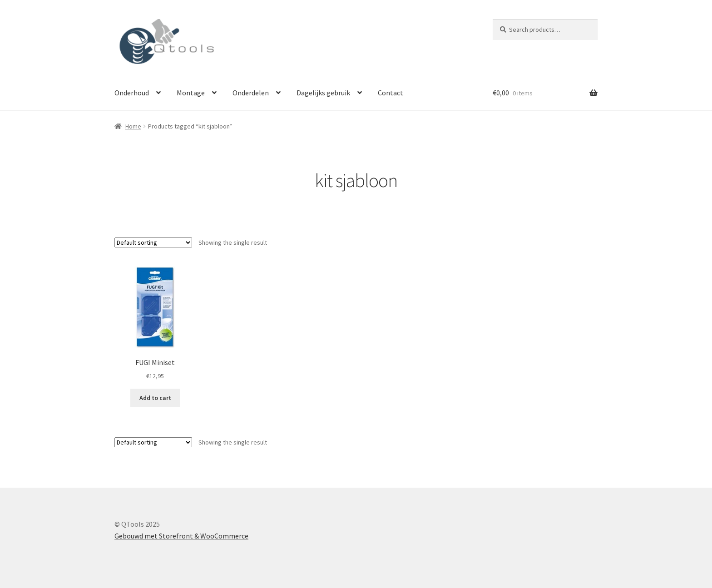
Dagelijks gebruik (323, 93)
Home (133, 126)
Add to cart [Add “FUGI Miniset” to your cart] (155, 398)
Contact (391, 93)
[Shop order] (153, 242)
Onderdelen (251, 93)
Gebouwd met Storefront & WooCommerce (181, 536)
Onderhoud (132, 93)
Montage (191, 93)
